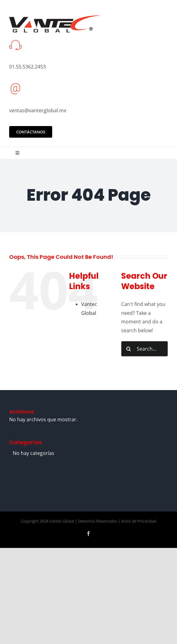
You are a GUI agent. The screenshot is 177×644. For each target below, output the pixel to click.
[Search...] (144, 349)
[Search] (129, 349)
